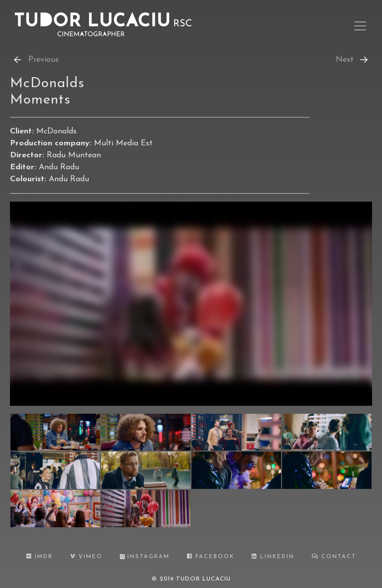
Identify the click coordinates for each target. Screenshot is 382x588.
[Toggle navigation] (360, 26)
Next (353, 60)
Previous (36, 60)
